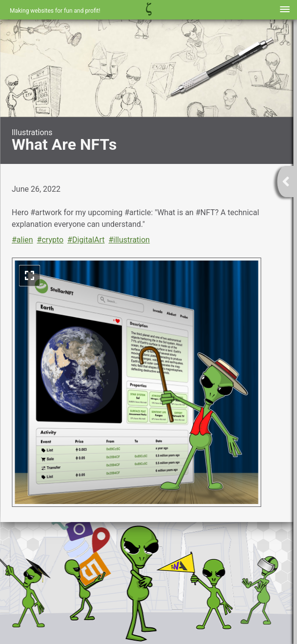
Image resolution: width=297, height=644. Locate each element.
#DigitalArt (86, 240)
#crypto (50, 240)
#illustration (129, 240)
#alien (22, 240)
